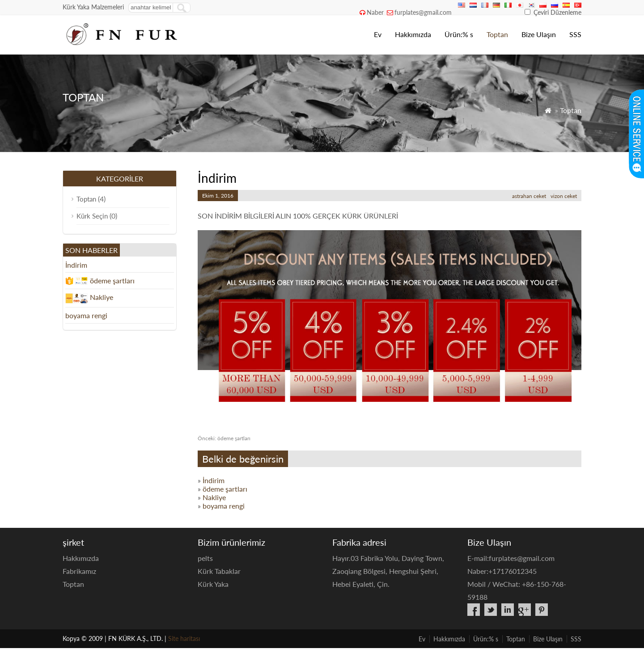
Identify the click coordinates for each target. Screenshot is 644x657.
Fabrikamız (79, 571)
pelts (205, 558)
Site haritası (184, 638)
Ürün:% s (459, 34)
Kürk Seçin (92, 216)
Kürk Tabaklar (219, 571)
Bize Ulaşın (539, 34)
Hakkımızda (413, 34)
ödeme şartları (224, 438)
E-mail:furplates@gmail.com (511, 558)
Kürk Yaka (213, 584)
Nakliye (214, 497)
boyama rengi (224, 506)
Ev (378, 34)
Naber (375, 12)
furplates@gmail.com (423, 12)
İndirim (214, 480)
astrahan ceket (529, 196)
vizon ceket (564, 196)
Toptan (497, 34)
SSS (575, 34)
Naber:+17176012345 (502, 571)
